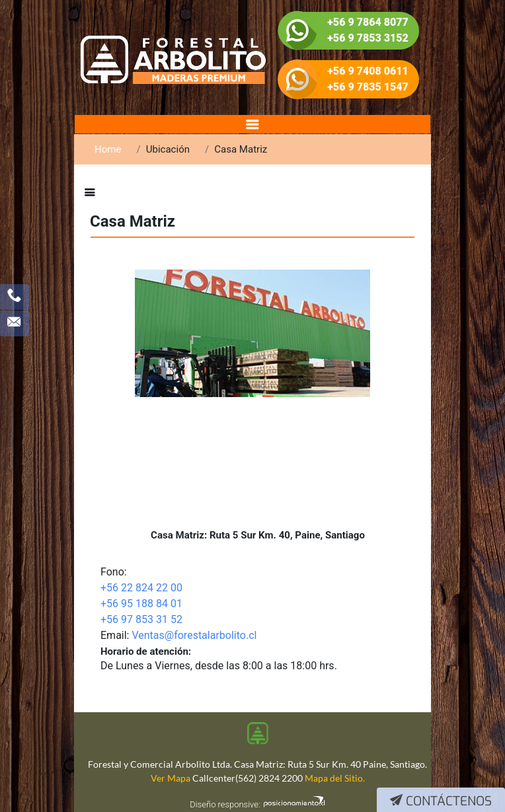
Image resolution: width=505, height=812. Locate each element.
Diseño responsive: (225, 804)
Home (108, 149)
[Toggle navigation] (252, 124)
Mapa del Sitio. (335, 778)
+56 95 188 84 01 (141, 604)
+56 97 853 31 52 (141, 619)
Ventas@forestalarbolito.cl (194, 635)
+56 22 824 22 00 (141, 588)
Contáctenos (441, 801)
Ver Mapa (171, 778)
